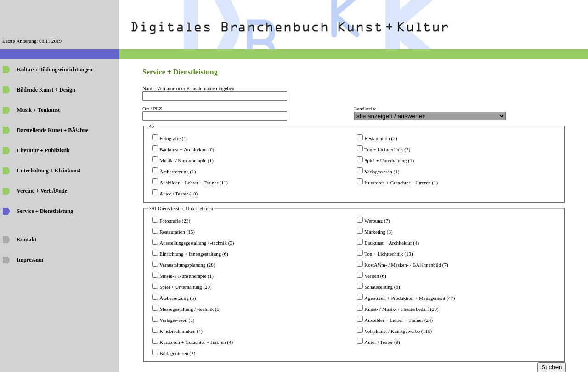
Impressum (30, 260)
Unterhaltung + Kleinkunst (48, 171)
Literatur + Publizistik (43, 150)
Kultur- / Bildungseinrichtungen (54, 69)
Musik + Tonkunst (38, 110)
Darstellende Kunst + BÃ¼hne (52, 130)
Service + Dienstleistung (45, 211)
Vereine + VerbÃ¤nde (42, 191)
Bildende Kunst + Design (46, 90)
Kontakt (26, 240)
